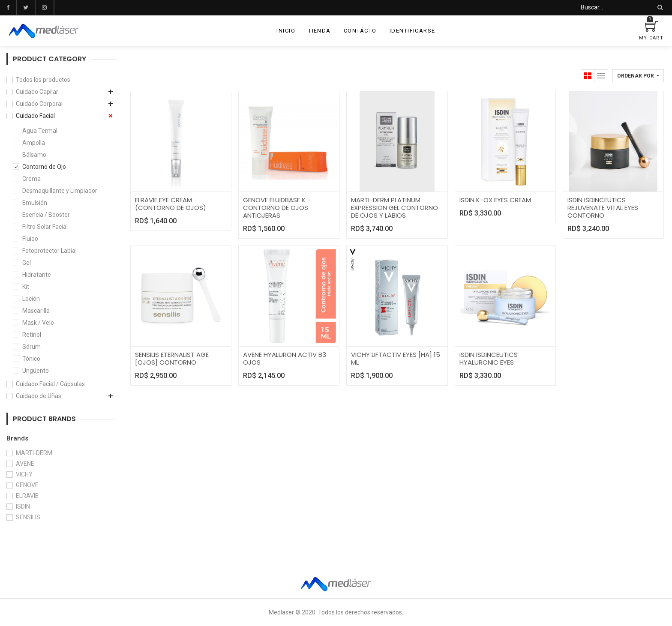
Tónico (31, 359)
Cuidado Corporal (39, 104)
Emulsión (35, 203)
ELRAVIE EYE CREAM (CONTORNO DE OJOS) (171, 204)
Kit (26, 287)
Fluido (30, 239)
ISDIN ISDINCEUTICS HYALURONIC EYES (489, 358)
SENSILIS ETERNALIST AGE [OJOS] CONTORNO (172, 358)
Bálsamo (34, 155)
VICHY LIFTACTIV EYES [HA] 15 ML (396, 358)
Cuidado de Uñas (39, 396)
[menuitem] (286, 31)
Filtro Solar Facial (45, 227)
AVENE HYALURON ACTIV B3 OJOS (285, 358)
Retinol (32, 335)
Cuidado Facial (35, 116)
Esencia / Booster (46, 215)
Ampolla (34, 143)
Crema (31, 179)
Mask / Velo (38, 323)
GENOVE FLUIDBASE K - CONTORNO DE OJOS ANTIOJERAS (277, 208)
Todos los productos (43, 80)
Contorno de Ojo (44, 167)
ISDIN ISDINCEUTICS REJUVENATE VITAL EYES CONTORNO (603, 208)
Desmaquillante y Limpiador (60, 191)
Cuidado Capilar (37, 92)
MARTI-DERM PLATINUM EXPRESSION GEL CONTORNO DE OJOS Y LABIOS (394, 208)
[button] (638, 76)
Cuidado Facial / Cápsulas (50, 384)
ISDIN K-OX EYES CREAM (495, 200)
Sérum (31, 347)
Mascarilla (36, 311)
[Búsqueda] (660, 7)
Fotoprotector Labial (49, 251)
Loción (31, 299)
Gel (27, 263)
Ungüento (36, 371)
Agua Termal (40, 131)
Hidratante (37, 275)
